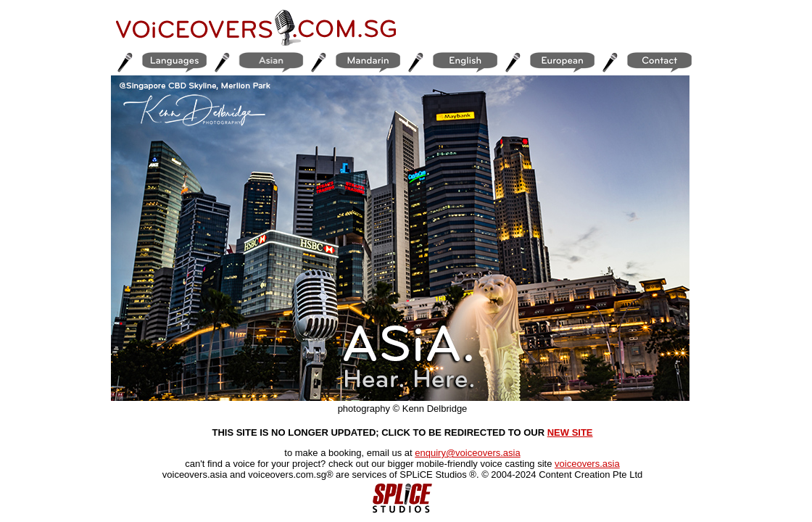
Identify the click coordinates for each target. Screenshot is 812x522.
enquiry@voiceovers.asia (467, 453)
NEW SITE (570, 432)
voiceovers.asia (587, 464)
